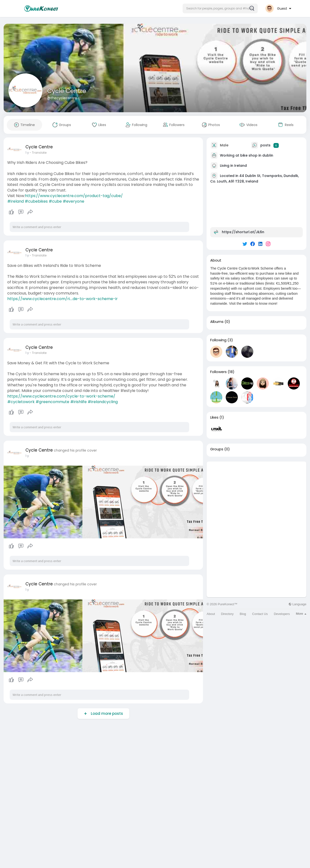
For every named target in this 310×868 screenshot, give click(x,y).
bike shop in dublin (257, 155)
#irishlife (78, 402)
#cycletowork (21, 402)
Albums (217, 322)
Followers (218, 372)
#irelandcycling (103, 402)
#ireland (15, 201)
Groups (217, 449)
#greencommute (52, 402)
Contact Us (260, 614)
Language (297, 604)
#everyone (74, 201)
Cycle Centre (67, 91)
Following (218, 340)
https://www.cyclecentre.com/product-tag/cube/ (74, 196)
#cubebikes (36, 201)
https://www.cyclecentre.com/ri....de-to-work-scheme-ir (62, 299)
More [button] (301, 614)
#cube (55, 201)
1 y (27, 153)
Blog (243, 614)
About (211, 614)
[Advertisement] (256, 495)
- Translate (38, 153)
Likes (214, 417)
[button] (220, 8)
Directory (227, 614)
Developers (282, 614)
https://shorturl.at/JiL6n (243, 232)
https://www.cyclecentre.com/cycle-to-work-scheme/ (61, 396)
